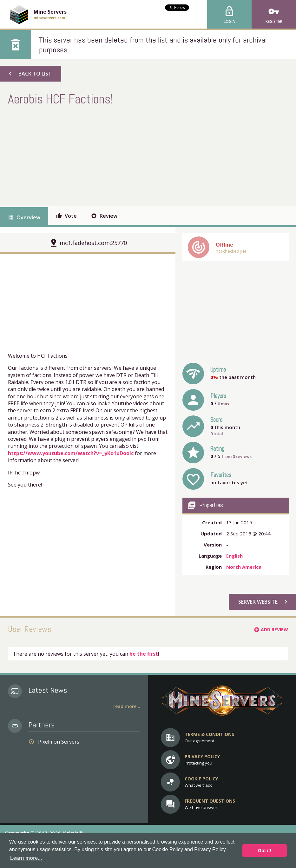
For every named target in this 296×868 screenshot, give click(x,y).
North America (244, 567)
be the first (144, 654)
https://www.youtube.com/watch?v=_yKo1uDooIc (71, 453)
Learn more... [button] (26, 858)
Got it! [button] (265, 851)
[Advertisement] (123, 155)
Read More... (127, 706)
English (234, 556)
